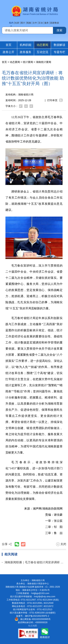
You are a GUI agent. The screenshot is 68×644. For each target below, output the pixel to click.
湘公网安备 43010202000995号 (33, 619)
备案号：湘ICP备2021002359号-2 (33, 616)
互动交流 (42, 52)
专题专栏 (59, 52)
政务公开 (9, 52)
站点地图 (33, 626)
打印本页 (55, 100)
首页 (9, 45)
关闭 (61, 544)
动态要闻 (42, 45)
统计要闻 (28, 62)
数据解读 (59, 45)
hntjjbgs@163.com (40, 593)
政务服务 (26, 52)
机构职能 (26, 45)
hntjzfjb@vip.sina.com (45, 597)
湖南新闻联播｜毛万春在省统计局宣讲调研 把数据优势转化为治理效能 (35, 562)
